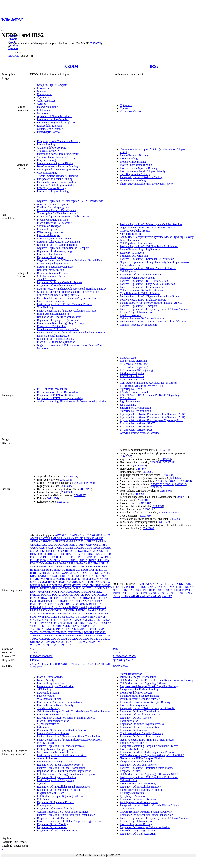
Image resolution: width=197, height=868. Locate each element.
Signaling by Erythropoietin (135, 408)
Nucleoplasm (44, 94)
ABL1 (68, 535)
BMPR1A (101, 541)
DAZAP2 (89, 551)
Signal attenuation (130, 401)
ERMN (107, 557)
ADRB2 (84, 535)
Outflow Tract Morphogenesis (54, 207)
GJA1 (33, 567)
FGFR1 (74, 560)
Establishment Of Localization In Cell (58, 329)
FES (49, 560)
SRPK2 (188, 593)
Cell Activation (128, 780)
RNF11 (58, 607)
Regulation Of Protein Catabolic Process (60, 282)
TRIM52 (69, 635)
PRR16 (60, 598)
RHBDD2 (47, 607)
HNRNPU (60, 570)
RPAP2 (83, 607)
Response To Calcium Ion (51, 326)
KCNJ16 (89, 573)
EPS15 (80, 557)
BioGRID (14, 56)
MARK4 (84, 582)
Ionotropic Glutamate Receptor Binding (59, 170)
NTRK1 (117, 590)
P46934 (34, 660)
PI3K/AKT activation (132, 376)
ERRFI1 (35, 560)
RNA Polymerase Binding (52, 188)
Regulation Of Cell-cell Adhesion (139, 765)
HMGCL (103, 567)
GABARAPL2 (84, 563)
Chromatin (43, 88)
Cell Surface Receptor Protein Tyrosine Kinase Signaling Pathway (157, 237)
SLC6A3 (47, 620)
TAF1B (102, 626)
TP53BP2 (100, 632)
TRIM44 (59, 635)
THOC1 (90, 629)
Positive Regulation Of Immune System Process (147, 768)
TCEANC (46, 629)
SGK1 (54, 617)
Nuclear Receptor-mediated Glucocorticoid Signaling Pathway (72, 289)
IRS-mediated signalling (133, 361)
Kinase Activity (46, 680)
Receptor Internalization (50, 270)
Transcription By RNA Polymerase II (58, 213)
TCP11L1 (58, 629)
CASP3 (34, 548)
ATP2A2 (161, 584)
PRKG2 (34, 598)
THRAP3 (100, 629)
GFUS (104, 563)
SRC (75, 623)
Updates (13, 48)
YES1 (49, 645)
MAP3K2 (91, 579)
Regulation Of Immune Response (138, 799)
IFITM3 (94, 570)
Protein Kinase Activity (50, 677)
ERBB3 (89, 557)
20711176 (52, 498)
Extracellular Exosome (50, 126)
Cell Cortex (43, 110)
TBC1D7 (35, 629)
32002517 (176, 478)
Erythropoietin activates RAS (136, 427)
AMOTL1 (44, 538)
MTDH (180, 587)
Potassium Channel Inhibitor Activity (58, 154)
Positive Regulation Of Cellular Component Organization (69, 821)
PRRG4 (86, 598)
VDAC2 (83, 642)
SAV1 (33, 614)
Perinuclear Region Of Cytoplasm (56, 122)
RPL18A (101, 607)
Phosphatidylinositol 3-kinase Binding (141, 177)
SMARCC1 (89, 620)
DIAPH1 (71, 554)
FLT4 (106, 560)
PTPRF (126, 593)
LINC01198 (80, 576)
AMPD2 (55, 538)
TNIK (71, 632)
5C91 (40, 667)
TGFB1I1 (79, 629)
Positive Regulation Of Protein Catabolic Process (64, 304)
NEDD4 (71, 66)
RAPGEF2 (96, 601)
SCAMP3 (43, 614)
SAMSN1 (102, 610)
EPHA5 (63, 557)
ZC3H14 (66, 645)
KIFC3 (99, 573)
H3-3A (77, 567)
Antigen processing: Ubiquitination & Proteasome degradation (72, 401)
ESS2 (43, 560)
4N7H (101, 664)
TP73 (40, 635)
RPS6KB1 (70, 610)
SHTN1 (93, 617)
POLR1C (46, 595)
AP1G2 (99, 538)
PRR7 (68, 598)
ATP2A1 (151, 584)
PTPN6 (117, 593)
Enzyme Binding (46, 160)
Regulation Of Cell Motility (52, 824)
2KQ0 (41, 664)
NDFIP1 (35, 588)
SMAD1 (57, 620)
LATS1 (42, 576)
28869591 (157, 462)
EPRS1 (72, 557)
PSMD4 (96, 598)
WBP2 (34, 645)
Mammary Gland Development (137, 278)
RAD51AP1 (53, 601)
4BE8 (86, 664)
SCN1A (64, 614)
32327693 (149, 472)
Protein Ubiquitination (50, 254)
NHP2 (61, 588)
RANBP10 (74, 601)
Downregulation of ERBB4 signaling (58, 392)
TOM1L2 (89, 632)
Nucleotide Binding (48, 693)
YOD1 (57, 645)
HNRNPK (36, 570)
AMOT (34, 538)
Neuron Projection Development (55, 267)
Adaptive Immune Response (53, 204)
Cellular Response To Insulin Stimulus (141, 290)
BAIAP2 (68, 541)
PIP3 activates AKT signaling (136, 370)
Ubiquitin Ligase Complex (52, 85)
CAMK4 (81, 545)
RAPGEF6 (36, 604)
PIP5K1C (75, 592)
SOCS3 (161, 593)
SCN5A (73, 614)
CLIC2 (34, 551)
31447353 (125, 456)
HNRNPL (48, 570)
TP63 (33, 635)
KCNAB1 (67, 573)
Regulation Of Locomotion (52, 827)
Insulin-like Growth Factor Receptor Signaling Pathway (151, 303)
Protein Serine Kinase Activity (54, 715)
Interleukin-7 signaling (133, 373)
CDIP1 (88, 548)
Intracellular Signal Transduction (55, 686)
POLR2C (68, 595)
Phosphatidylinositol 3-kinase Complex (142, 790)
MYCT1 (76, 585)
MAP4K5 (47, 582)
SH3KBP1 (72, 617)
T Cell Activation (47, 279)
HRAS (85, 570)
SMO (100, 620)
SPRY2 (57, 623)
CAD (44, 545)
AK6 (92, 535)
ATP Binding (44, 689)
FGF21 (65, 560)
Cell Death (43, 799)
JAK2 (159, 587)
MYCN (67, 585)
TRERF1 (48, 635)
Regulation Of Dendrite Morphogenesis (59, 317)
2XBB (56, 664)
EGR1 (34, 557)
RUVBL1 (81, 610)
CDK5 (97, 548)
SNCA (107, 620)
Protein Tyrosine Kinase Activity (55, 705)
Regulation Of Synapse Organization (58, 320)
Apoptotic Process (47, 758)
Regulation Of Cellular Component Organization (64, 771)
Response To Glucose (132, 253)
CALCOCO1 (55, 545)
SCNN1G (106, 614)
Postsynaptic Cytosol (49, 132)
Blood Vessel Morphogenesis (53, 314)
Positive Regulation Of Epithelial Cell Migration (147, 259)
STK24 (99, 623)
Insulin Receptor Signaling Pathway (140, 249)
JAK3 (166, 587)
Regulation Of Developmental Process (141, 715)
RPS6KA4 (57, 610)
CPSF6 (59, 551)
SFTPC (46, 617)
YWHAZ (167, 596)
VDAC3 (93, 642)
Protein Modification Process (53, 733)
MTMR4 (57, 585)
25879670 (95, 43)
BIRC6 (91, 541)
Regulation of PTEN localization (55, 395)
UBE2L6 (35, 642)
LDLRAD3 (53, 576)
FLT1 (100, 560)
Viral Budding (45, 307)
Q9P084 (117, 660)
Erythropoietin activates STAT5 (137, 423)
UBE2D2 (73, 639)
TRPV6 (79, 635)
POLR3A (102, 595)
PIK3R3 (167, 590)
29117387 (145, 503)
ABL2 (76, 535)
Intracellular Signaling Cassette (54, 762)
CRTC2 (67, 551)
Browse (13, 39)
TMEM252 (50, 632)
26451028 (163, 522)
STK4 (51, 626)
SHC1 (144, 593)
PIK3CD (138, 590)
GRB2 (122, 587)
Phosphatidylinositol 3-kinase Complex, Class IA (147, 708)
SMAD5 (77, 620)
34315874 (163, 450)
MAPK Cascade (46, 743)
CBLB (61, 548)
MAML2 (35, 579)
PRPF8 (52, 598)
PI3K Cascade (128, 358)
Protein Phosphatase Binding (136, 165)
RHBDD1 (36, 607)
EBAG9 (99, 554)
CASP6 (43, 548)
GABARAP (52, 563)
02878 (116, 653)
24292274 (79, 483)
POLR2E (79, 595)
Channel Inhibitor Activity (52, 148)
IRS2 (154, 66)
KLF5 (107, 573)
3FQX (125, 666)
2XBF (64, 664)
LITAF (91, 576)
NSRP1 (77, 588)
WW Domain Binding (49, 699)
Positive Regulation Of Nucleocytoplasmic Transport (67, 311)
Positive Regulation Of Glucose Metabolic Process (148, 268)
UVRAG (73, 642)
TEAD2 (69, 629)
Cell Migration (128, 271)
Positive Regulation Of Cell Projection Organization (66, 815)
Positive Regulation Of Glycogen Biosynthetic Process (150, 296)
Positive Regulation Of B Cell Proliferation (144, 281)
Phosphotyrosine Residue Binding (139, 689)
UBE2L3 (106, 639)
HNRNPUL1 (73, 570)
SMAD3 (67, 620)
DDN (33, 554)
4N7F (93, 664)
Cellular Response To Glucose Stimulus (142, 318)
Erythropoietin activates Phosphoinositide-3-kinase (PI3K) (152, 414)
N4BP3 (106, 585)
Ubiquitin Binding (47, 173)
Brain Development (131, 240)
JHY (52, 573)
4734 (33, 649)
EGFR (107, 554)
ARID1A (35, 541)
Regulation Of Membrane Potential (57, 285)
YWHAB (134, 596)
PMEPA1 (35, 595)
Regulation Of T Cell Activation (138, 834)
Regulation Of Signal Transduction (56, 777)
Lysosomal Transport (49, 235)
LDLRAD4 (67, 576)
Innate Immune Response (51, 301)
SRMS (82, 623)
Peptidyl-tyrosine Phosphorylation (56, 749)
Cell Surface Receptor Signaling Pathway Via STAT (149, 774)
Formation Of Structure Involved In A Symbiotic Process (69, 298)
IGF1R (103, 570)
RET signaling (128, 405)
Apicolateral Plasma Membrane (55, 116)
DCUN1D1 (102, 551)
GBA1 (97, 563)
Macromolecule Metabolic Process (56, 752)
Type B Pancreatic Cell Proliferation (140, 293)
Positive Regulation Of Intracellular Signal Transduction (68, 736)
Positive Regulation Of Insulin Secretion (142, 287)
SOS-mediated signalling (134, 364)
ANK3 (64, 538)
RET (92, 604)
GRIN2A (51, 567)
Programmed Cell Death (51, 793)
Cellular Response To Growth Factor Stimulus (63, 812)
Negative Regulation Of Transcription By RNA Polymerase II (71, 201)
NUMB (98, 588)
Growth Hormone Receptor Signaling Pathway (146, 812)
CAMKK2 (92, 545)
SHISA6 (83, 617)
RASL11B (63, 604)
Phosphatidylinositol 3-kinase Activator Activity (147, 184)
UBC (53, 639)
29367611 (182, 497)
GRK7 (69, 567)
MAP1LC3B (63, 579)
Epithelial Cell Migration (134, 256)
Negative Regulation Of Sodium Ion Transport (63, 248)
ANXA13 (89, 538)
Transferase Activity (48, 151)
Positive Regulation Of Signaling (55, 780)
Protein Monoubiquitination (52, 220)
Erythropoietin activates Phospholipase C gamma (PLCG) (152, 420)
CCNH (69, 548)
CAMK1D (69, 545)
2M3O (48, 664)
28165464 (91, 483)
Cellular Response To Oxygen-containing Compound (67, 774)
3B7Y (71, 664)
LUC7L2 (101, 576)
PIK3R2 (158, 590)
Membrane (43, 113)
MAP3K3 (102, 579)
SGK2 (61, 617)
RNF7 (75, 607)
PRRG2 (77, 598)
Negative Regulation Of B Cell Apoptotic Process (147, 227)
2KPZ (33, 664)
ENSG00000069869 (41, 656)
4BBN (79, 664)
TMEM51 (62, 632)
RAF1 (64, 601)
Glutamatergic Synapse (50, 129)
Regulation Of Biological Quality (56, 339)
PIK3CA (127, 590)
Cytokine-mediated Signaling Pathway (141, 733)
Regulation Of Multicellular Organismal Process (147, 752)
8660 (116, 649)
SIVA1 (101, 617)
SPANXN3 (46, 623)
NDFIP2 (45, 588)
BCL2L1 (172, 584)
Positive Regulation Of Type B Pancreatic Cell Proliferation (153, 322)
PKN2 (84, 592)
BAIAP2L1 (80, 541)
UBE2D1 (62, 639)
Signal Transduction (131, 234)
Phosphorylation (46, 696)
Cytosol (41, 104)
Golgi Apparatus (46, 101)
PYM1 (34, 601)
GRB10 (41, 567)
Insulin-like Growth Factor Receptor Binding (145, 702)
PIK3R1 (148, 590)
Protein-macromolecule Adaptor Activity (143, 171)
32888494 (140, 466)
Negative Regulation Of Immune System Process (147, 740)
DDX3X (42, 554)
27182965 (80, 495)
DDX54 (51, 554)
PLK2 (99, 592)
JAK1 (151, 587)
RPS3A (34, 610)
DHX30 (61, 554)
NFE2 (54, 588)
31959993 (176, 519)
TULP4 (107, 635)
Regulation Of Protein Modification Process (61, 730)
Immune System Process (134, 743)
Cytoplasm (43, 97)
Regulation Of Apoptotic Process (55, 802)
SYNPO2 (85, 626)
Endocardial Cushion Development (57, 210)
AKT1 (99, 535)
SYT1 (94, 626)
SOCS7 (179, 593)
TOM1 (79, 632)
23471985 (65, 480)
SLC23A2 (36, 620)
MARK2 (74, 582)
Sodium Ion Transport (49, 226)
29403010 (174, 481)
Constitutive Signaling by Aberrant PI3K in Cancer (148, 383)
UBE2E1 (95, 639)
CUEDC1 (78, 551)
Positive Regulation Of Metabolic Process (60, 746)
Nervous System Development (54, 238)
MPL (173, 587)
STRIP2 (59, 626)
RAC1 (42, 601)
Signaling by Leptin (131, 389)
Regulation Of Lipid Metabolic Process (142, 275)
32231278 (63, 502)
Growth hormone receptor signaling (140, 433)
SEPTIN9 (35, 617)
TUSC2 (34, 639)
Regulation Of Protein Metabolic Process (60, 765)
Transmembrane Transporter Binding (58, 176)
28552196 (85, 489)
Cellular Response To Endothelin (138, 325)
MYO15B (87, 585)
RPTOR (135, 593)
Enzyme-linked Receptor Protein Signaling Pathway (66, 718)
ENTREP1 (44, 557)
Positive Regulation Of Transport (138, 306)
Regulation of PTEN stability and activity (60, 398)
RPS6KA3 (45, 610)
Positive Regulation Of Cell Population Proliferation (149, 246)
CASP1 (103, 545)
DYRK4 (89, 554)
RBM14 (84, 604)
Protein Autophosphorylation (53, 721)
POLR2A (57, 595)
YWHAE (145, 596)
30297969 (145, 516)
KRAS (34, 576)
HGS (84, 567)
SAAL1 (92, 610)
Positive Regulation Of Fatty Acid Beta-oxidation (147, 284)
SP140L (34, 623)
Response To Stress (131, 771)
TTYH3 (98, 635)
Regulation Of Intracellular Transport (141, 787)
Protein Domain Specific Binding (56, 163)
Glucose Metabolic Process (135, 231)
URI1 (64, 642)
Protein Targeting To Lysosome (54, 223)
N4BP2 (98, 585)
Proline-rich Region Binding (53, 191)
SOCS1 (152, 593)
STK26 (34, 626)
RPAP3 (92, 607)
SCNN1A (83, 614)
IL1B (33, 573)
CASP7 (52, 548)
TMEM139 (36, 632)
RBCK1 (74, 604)
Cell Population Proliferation (136, 243)
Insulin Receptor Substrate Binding (139, 696)
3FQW (117, 666)
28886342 (67, 486)
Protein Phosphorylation (50, 683)
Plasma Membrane (47, 107)
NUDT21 (88, 588)
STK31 (43, 626)
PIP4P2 (53, 592)
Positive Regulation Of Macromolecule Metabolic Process (69, 740)
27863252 (162, 481)
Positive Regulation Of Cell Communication (62, 755)
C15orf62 (35, 545)
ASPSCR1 (47, 541)
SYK (76, 626)
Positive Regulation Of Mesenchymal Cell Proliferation (151, 224)
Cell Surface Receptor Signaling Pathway (60, 796)
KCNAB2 (78, 573)
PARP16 (107, 588)
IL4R (138, 587)
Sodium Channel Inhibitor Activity (56, 157)
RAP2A (85, 601)
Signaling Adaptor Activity (135, 174)
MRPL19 (35, 585)
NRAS (69, 588)
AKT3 (106, 535)
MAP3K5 (35, 582)
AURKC (58, 541)
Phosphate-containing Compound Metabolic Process (149, 746)
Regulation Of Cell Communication (57, 245)
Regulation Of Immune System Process (142, 724)
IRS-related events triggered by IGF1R (141, 386)
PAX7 (33, 592)
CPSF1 (50, 551)
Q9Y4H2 (128, 660)
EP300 (54, 557)
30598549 (169, 462)
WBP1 (102, 642)
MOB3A (105, 582)
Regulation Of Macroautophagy (55, 251)
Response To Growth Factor (53, 818)
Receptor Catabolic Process (52, 273)
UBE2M (46, 642)
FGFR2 (83, 560)
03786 (34, 653)
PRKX (43, 598)
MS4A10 (46, 585)
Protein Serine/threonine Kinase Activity (60, 702)
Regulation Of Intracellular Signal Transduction (64, 787)
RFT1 (98, 604)
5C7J (33, 667)
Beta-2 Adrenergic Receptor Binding (57, 166)
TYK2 (116, 596)
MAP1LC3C (78, 579)
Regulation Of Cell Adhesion (136, 718)
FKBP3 (92, 560)
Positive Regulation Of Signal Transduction (61, 768)
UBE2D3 (84, 639)
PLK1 (92, 592)
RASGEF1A (50, 604)
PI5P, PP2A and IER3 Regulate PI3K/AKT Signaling (149, 395)
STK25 (108, 623)
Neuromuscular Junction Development (58, 242)
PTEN (104, 598)
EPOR (187, 584)
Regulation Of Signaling (51, 257)
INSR (144, 587)
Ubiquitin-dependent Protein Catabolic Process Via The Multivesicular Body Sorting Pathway (68, 293)
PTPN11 (187, 590)
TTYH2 (88, 635)
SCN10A (54, 614)
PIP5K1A (63, 592)
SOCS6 (170, 593)
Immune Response (47, 229)
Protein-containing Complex (53, 119)
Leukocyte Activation (132, 793)
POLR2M (91, 595)
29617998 (67, 492)
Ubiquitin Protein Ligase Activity (56, 185)
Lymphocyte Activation (133, 796)
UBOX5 (56, 642)
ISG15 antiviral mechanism (52, 389)
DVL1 (80, 554)
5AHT (108, 664)
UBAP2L (44, 639)
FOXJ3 (34, 563)
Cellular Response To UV (51, 276)
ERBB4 (98, 557)
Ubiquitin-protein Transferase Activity (58, 141)
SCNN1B (95, 614)
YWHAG (156, 596)
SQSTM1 (67, 623)
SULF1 (69, 626)
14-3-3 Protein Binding (133, 180)
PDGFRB (43, 592)
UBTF (124, 596)
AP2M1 (141, 584)
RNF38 (66, 607)
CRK (180, 584)
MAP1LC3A (48, 579)
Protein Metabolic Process (134, 749)
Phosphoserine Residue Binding (55, 179)
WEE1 (42, 645)
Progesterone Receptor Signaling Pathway (60, 323)
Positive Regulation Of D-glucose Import (143, 300)
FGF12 (56, 560)
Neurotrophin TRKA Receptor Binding (142, 758)
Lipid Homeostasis (130, 315)
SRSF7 (91, 623)
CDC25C (79, 548)
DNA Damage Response (51, 232)
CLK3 (42, 551)
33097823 (72, 476)
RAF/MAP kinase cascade (134, 392)
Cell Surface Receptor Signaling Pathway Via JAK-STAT (152, 755)
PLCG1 (177, 590)
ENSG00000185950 (124, 656)
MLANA (95, 582)
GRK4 (61, 567)
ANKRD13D (76, 538)
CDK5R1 (106, 548)
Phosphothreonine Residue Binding (57, 182)
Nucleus (42, 91)
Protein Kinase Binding (133, 162)
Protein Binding (46, 144)
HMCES (92, 567)
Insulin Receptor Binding (134, 155)
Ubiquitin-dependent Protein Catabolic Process (63, 217)
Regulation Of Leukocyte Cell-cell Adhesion (145, 827)
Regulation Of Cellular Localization (140, 736)
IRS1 (40, 573)
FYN (42, 563)
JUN (58, 573)
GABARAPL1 (67, 563)
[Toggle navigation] (3, 31)
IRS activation (128, 398)
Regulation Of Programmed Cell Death (59, 790)
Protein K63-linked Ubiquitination (56, 342)
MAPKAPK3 (60, 582)
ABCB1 (60, 535)
